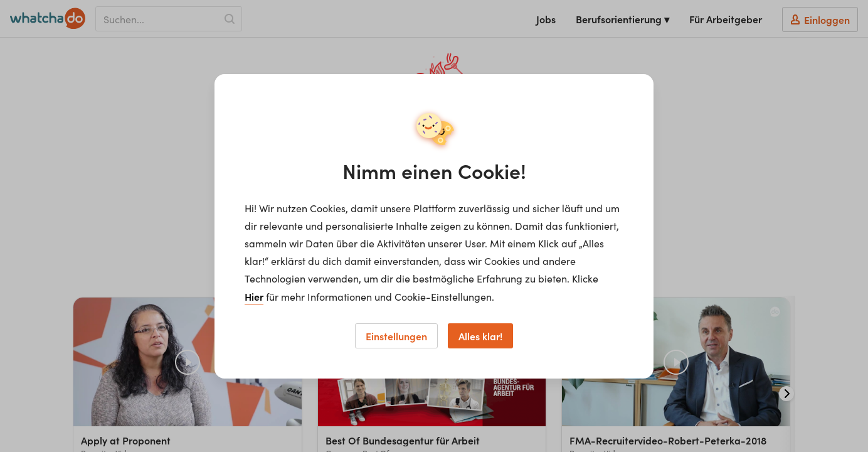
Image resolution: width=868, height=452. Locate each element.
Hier (254, 296)
